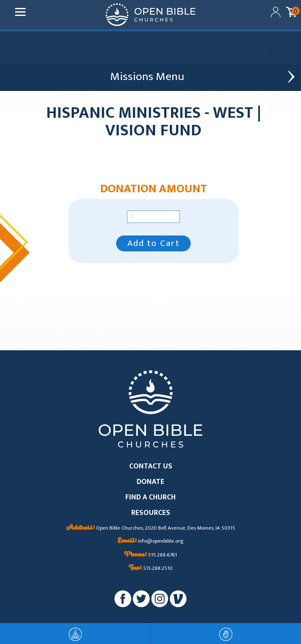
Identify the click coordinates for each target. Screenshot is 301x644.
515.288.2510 (151, 569)
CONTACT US (151, 467)
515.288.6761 (150, 555)
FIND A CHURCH (150, 498)
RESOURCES (151, 513)
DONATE (150, 482)
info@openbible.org (151, 541)
